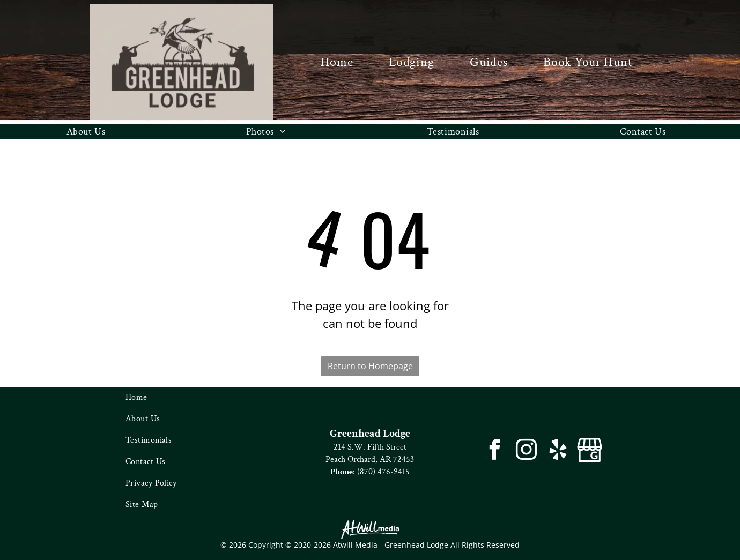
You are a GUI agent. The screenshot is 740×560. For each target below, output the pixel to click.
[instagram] (526, 451)
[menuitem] (337, 62)
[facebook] (495, 451)
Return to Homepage (370, 366)
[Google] (590, 451)
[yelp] (558, 451)
